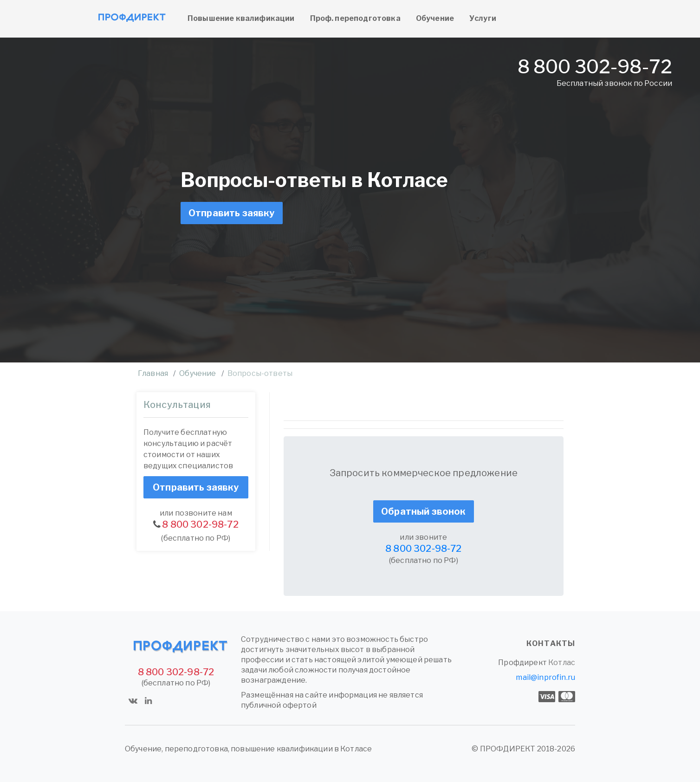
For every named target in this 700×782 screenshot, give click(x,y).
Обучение (435, 18)
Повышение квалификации (241, 18)
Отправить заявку (232, 213)
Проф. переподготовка (355, 18)
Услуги (483, 18)
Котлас (562, 662)
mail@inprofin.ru (545, 677)
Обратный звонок (423, 511)
